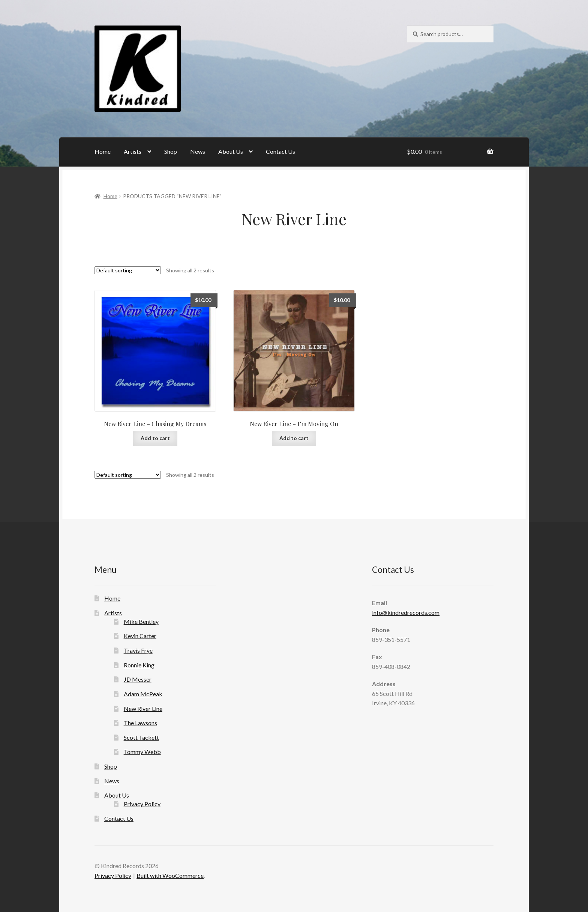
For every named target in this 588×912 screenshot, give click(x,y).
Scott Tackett (141, 737)
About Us (231, 151)
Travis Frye (138, 650)
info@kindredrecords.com (406, 612)
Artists (133, 151)
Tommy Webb (142, 752)
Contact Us (280, 151)
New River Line (143, 708)
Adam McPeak (143, 694)
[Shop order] (128, 270)
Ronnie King (139, 665)
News (198, 151)
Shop (171, 151)
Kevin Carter (140, 636)
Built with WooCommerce (170, 875)
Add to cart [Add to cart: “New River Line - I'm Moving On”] (294, 438)
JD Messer (138, 679)
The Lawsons (140, 723)
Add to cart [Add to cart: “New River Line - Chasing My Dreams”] (155, 438)
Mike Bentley (141, 621)
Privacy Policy (142, 804)
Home (103, 151)
